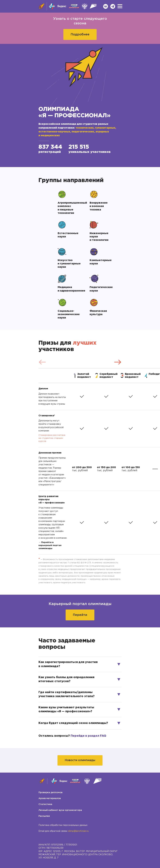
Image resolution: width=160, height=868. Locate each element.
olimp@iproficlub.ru (78, 831)
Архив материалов (50, 798)
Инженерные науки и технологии (99, 237)
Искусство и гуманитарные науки (69, 264)
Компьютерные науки (101, 262)
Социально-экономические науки (69, 314)
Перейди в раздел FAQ (88, 736)
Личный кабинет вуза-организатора (60, 810)
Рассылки (44, 816)
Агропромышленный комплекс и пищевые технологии (70, 208)
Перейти (80, 615)
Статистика (45, 804)
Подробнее (80, 34)
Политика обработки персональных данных (63, 825)
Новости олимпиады (80, 760)
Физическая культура (99, 313)
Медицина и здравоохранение (70, 289)
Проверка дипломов (50, 793)
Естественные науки (68, 235)
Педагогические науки (101, 289)
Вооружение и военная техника (99, 206)
